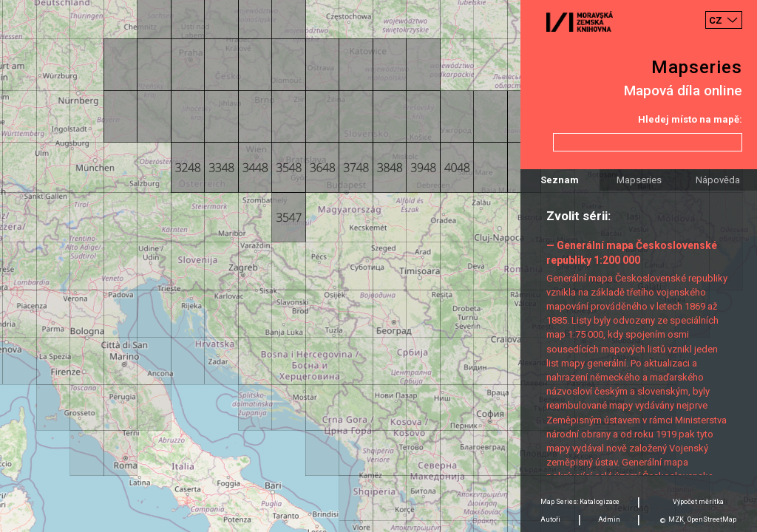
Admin (609, 519)
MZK (676, 519)
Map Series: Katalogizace (580, 502)
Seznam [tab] (560, 180)
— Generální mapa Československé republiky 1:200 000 (632, 252)
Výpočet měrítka (698, 502)
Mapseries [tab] (639, 180)
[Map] (378, 266)
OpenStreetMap (712, 519)
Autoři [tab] (550, 519)
